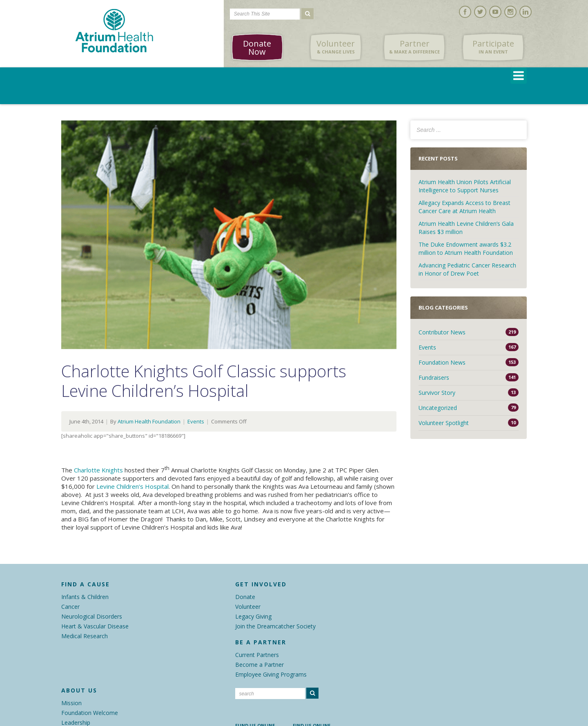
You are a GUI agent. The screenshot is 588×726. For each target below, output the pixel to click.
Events (196, 421)
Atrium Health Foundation (149, 421)
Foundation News (442, 362)
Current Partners (257, 655)
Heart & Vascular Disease (95, 626)
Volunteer (336, 47)
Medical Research (85, 636)
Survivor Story (437, 393)
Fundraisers (434, 377)
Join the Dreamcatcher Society (275, 626)
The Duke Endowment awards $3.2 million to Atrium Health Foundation (466, 248)
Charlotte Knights (98, 470)
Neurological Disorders (92, 616)
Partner (414, 47)
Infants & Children (85, 597)
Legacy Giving (253, 616)
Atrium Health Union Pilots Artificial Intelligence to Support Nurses (465, 186)
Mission (71, 703)
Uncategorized (438, 408)
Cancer (70, 607)
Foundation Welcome (90, 713)
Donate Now (257, 48)
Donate (245, 597)
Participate (493, 47)
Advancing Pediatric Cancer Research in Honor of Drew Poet (467, 269)
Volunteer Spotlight (444, 423)
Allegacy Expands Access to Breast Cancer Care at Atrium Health (464, 207)
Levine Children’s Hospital (133, 486)
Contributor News (442, 332)
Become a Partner (259, 665)
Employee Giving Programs (271, 674)
